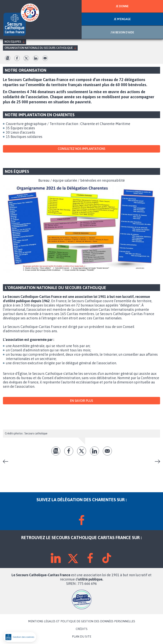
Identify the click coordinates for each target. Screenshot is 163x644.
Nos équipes (13, 42)
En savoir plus (81, 401)
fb (17, 58)
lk (36, 58)
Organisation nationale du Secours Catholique (39, 48)
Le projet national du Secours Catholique (156, 461)
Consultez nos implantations (81, 149)
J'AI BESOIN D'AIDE (122, 32)
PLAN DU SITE (82, 637)
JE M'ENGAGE (122, 19)
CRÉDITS (82, 629)
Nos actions (7, 461)
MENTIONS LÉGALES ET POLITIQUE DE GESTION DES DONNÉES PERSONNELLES (82, 621)
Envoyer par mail (45, 58)
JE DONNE (122, 6)
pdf (8, 58)
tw (26, 58)
